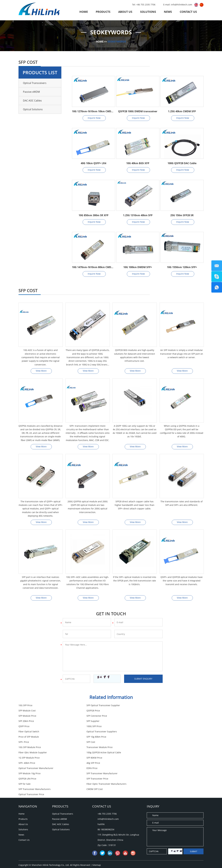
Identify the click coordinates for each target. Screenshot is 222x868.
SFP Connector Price (154, 712)
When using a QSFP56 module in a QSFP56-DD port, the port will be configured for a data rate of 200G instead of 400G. (182, 432)
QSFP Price (149, 717)
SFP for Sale (25, 759)
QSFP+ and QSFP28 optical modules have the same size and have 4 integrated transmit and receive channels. (182, 582)
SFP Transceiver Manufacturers (160, 759)
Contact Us (188, 12)
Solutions (148, 12)
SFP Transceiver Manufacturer (34, 754)
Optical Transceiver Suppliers (159, 722)
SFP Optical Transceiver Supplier (98, 706)
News (168, 12)
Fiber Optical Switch (92, 722)
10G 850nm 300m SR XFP (94, 215)
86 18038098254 (106, 799)
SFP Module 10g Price (155, 748)
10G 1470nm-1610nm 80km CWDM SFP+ (93, 267)
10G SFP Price (25, 706)
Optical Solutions (33, 109)
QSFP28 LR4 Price (90, 754)
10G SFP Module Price (92, 733)
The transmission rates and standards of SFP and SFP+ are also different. (182, 504)
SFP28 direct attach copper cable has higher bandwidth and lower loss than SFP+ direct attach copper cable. (135, 506)
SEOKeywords (117, 42)
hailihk (101, 794)
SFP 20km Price (26, 717)
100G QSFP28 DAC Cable (182, 163)
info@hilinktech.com (182, 5)
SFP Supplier (88, 717)
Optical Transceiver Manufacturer (36, 748)
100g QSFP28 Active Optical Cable (99, 738)
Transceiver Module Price (157, 733)
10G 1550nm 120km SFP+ (182, 267)
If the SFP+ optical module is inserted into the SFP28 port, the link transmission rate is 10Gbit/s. (135, 582)
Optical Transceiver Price (94, 764)
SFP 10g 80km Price (91, 727)
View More (41, 371)
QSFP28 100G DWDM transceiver (138, 111)
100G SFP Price (26, 722)
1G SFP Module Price (154, 738)
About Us (125, 12)
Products (103, 12)
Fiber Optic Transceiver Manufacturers (101, 759)
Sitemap (97, 835)
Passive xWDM (31, 92)
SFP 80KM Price (26, 743)
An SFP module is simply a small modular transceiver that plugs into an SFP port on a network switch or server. (182, 354)
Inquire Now (94, 118)
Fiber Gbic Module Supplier (33, 738)
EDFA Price (87, 748)
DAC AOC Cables (32, 101)
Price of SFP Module (29, 727)
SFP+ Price (149, 727)
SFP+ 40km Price (90, 743)
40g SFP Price (151, 743)
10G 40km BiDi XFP (138, 163)
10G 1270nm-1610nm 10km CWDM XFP (93, 111)
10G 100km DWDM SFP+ (138, 267)
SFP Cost (23, 733)
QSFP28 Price (25, 712)
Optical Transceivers (35, 83)
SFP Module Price (90, 712)
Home (84, 12)
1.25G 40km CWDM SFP (182, 111)
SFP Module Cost (152, 706)
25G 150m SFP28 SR (182, 215)
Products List (40, 72)
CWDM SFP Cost (27, 764)
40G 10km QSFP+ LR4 (94, 163)
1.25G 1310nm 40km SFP (138, 215)
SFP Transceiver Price (155, 754)
